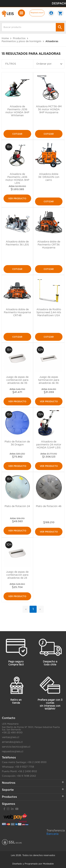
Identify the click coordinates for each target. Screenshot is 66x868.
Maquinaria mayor (37, 13)
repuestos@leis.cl (13, 752)
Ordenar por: (50, 64)
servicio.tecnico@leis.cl (16, 747)
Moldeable (48, 864)
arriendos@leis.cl (12, 742)
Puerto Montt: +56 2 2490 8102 (19, 772)
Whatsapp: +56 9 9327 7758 (18, 767)
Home (5, 38)
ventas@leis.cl (11, 737)
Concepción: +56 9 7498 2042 (19, 776)
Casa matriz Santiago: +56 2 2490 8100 (24, 762)
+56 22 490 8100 (12, 733)
